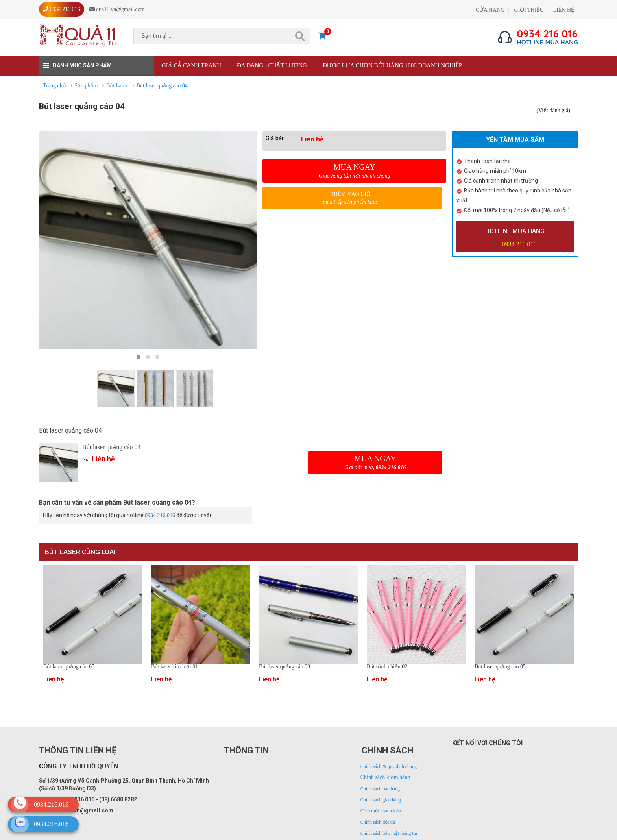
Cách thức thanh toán (381, 811)
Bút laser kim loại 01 (175, 667)
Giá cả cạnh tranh (191, 65)
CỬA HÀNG (490, 10)
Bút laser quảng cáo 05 (69, 667)
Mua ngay (354, 171)
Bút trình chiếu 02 (387, 667)
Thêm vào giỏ (350, 198)
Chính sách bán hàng (380, 789)
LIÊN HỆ (564, 10)
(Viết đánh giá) (553, 110)
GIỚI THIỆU (529, 10)
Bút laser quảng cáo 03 (284, 667)
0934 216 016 (518, 244)
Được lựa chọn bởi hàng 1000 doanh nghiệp (392, 65)
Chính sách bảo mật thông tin (389, 833)
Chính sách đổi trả (378, 822)
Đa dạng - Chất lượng (272, 65)
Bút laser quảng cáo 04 (112, 447)
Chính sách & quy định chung (389, 766)
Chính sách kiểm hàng (385, 777)
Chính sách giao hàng (381, 800)
